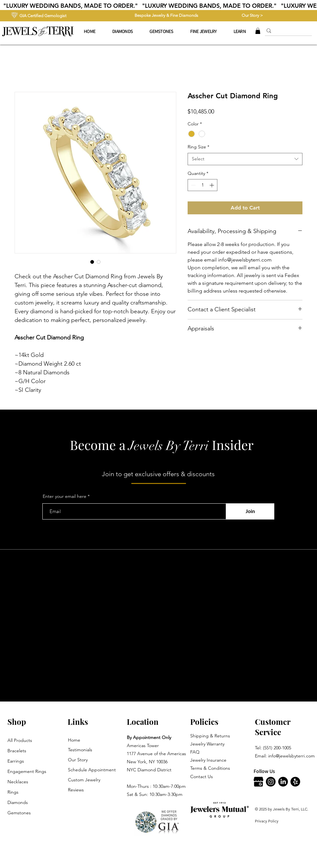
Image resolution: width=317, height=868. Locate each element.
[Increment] (212, 185)
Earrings (16, 761)
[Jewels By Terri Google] (258, 782)
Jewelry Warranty (207, 744)
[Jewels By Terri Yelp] (295, 782)
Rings (13, 792)
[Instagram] (271, 782)
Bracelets (17, 751)
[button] (203, 31)
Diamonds (18, 802)
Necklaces (18, 782)
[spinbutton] (202, 185)
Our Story (78, 760)
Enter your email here (65, 496)
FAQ (195, 752)
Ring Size (198, 147)
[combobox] (245, 159)
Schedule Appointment (92, 770)
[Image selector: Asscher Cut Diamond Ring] (92, 262)
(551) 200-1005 (277, 748)
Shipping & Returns (210, 736)
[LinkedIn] (283, 782)
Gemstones (19, 813)
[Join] (250, 511)
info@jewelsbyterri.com (291, 756)
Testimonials (80, 750)
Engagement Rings (27, 771)
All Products (20, 740)
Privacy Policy (267, 821)
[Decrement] (193, 185)
